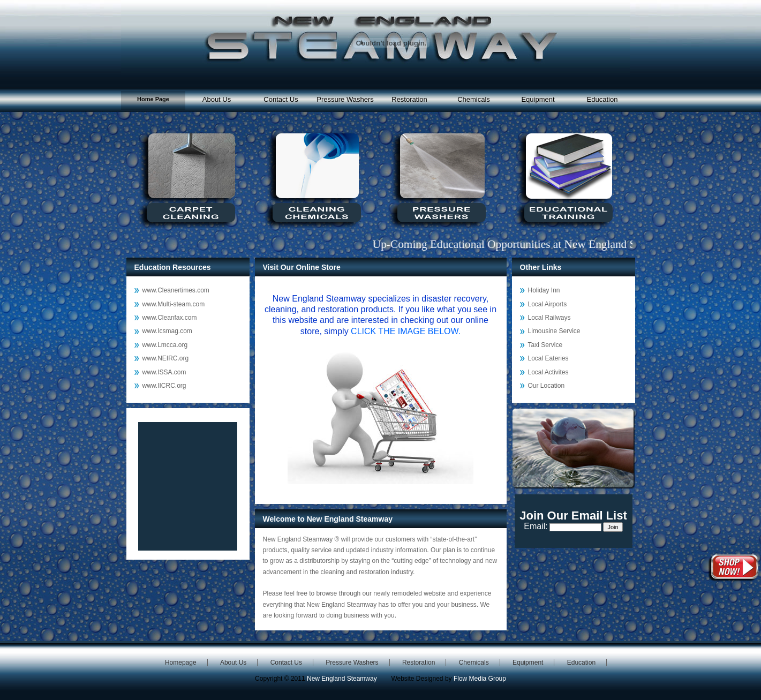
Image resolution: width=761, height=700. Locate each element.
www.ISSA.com (164, 372)
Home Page (153, 99)
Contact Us (281, 99)
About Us (217, 99)
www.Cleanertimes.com (176, 290)
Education (602, 99)
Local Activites (548, 372)
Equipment (538, 99)
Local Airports (548, 304)
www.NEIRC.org (166, 358)
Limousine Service (554, 331)
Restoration (409, 99)
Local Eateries (548, 358)
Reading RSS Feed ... (188, 486)
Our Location (547, 386)
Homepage (181, 663)
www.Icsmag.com (167, 331)
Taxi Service (545, 345)
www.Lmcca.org (165, 345)
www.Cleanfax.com (170, 318)
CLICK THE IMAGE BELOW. (406, 331)
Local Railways (549, 318)
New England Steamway (342, 679)
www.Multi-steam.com (174, 304)
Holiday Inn (544, 290)
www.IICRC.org (164, 386)
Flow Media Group (480, 679)
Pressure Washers (345, 99)
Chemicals (474, 99)
